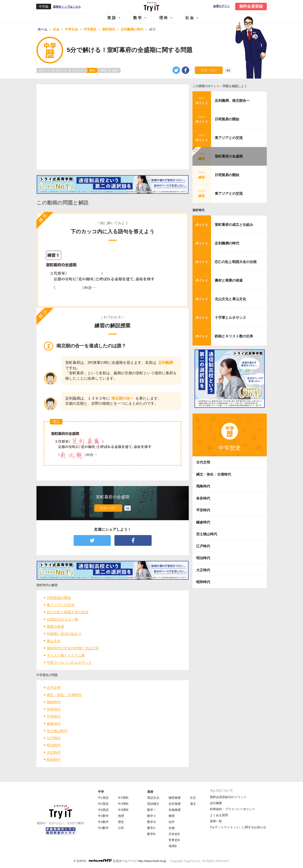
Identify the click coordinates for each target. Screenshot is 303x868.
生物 (172, 828)
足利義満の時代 (227, 243)
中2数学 (103, 822)
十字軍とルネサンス (230, 317)
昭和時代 (54, 760)
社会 (190, 18)
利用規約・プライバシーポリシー (233, 809)
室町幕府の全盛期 (229, 156)
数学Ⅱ (152, 816)
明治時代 (54, 745)
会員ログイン (222, 6)
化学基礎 (175, 804)
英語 (112, 18)
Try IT (152, 7)
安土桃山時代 (57, 731)
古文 (193, 798)
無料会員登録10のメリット (228, 797)
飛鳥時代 (54, 702)
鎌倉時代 (54, 724)
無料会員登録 (251, 6)
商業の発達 (55, 626)
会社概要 (216, 803)
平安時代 (54, 716)
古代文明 (54, 688)
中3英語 (103, 810)
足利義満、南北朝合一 (232, 100)
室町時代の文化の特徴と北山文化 (73, 648)
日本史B (174, 834)
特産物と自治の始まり (64, 634)
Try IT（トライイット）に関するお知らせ (238, 827)
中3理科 (123, 810)
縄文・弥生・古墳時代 (64, 695)
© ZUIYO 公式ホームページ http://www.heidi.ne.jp (120, 861)
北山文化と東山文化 (230, 299)
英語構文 (153, 804)
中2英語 (103, 804)
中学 (101, 792)
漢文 (193, 804)
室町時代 (199, 210)
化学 (172, 822)
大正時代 (54, 752)
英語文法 (153, 798)
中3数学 (103, 828)
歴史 (121, 822)
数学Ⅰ (152, 810)
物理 (172, 816)
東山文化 (54, 641)
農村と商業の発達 (229, 280)
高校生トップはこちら (67, 7)
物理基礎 (175, 798)
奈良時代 (54, 709)
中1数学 (103, 816)
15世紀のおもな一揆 (63, 619)
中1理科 (123, 798)
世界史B (174, 840)
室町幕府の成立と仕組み (234, 225)
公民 (121, 828)
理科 (164, 18)
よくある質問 (219, 815)
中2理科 (123, 804)
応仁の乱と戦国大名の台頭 (68, 612)
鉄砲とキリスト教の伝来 (234, 336)
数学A (151, 828)
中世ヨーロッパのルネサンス (69, 663)
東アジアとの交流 (61, 605)
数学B (151, 834)
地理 (121, 816)
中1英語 (103, 798)
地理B (173, 846)
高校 (150, 792)
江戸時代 (54, 738)
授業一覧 (216, 821)
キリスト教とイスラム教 (66, 655)
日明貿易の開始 (59, 598)
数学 (138, 18)
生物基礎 (175, 810)
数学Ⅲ (152, 822)
